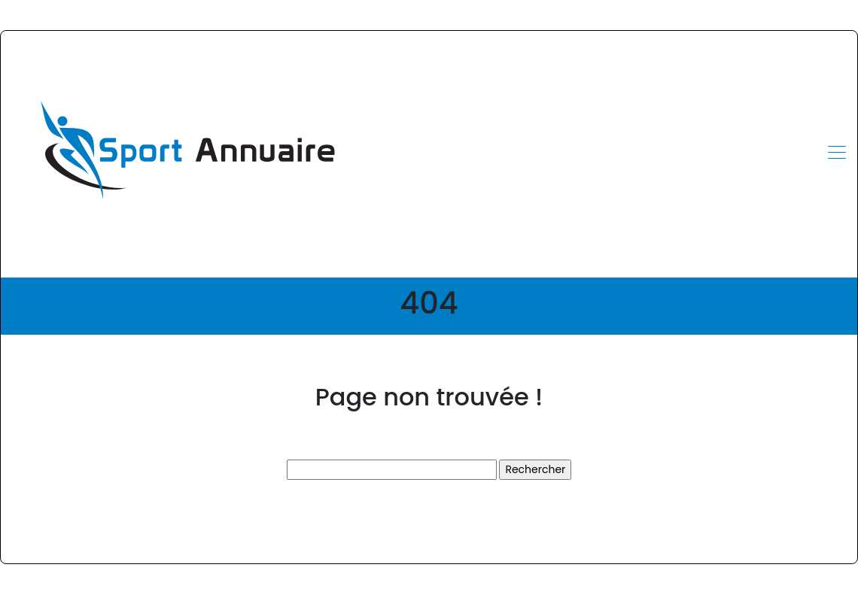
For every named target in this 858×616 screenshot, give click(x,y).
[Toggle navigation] (836, 154)
